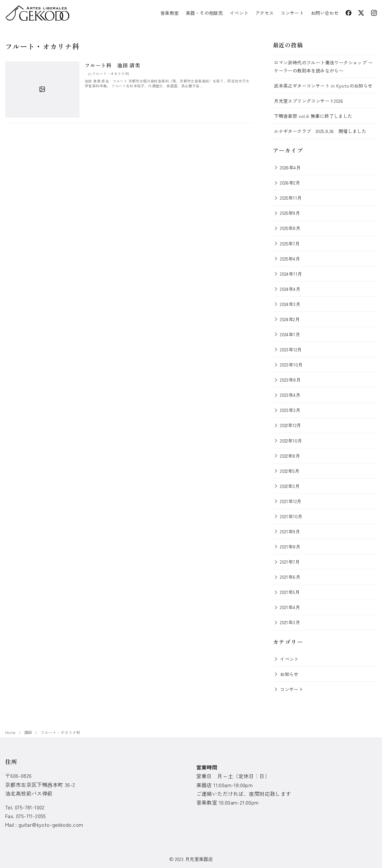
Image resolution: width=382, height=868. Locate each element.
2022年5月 (290, 471)
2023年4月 (290, 395)
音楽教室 (170, 13)
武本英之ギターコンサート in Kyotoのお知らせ (323, 86)
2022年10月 (291, 440)
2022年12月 (290, 425)
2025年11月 (291, 198)
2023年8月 (290, 380)
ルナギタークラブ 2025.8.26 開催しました (320, 131)
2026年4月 (290, 167)
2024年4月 (290, 289)
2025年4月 (290, 258)
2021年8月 (290, 546)
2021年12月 (291, 501)
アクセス (265, 13)
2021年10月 (291, 516)
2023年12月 (291, 349)
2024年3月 (290, 304)
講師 (29, 732)
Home (11, 732)
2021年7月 (290, 562)
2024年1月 (290, 334)
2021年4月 (290, 607)
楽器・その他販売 (204, 13)
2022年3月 (290, 486)
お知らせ (289, 674)
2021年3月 (290, 622)
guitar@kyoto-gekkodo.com (51, 825)
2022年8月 (290, 456)
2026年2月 (290, 182)
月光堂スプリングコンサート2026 (308, 101)
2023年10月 (291, 364)
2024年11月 (291, 274)
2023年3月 (290, 410)
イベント (239, 13)
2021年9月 (290, 531)
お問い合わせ (325, 13)
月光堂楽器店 (199, 859)
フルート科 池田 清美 (112, 65)
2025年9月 (290, 213)
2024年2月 (290, 319)
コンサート (292, 13)
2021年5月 (290, 592)
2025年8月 (290, 228)
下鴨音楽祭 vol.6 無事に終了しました (313, 116)
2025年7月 (290, 243)
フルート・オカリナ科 (61, 732)
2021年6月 (290, 577)
